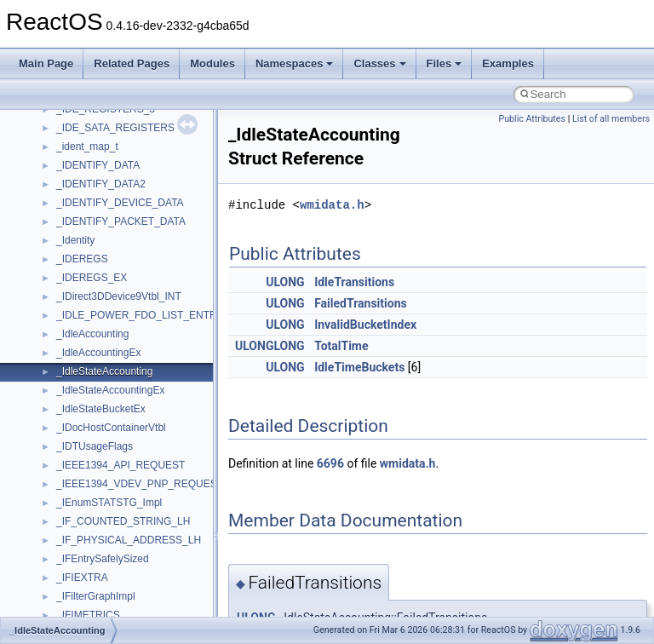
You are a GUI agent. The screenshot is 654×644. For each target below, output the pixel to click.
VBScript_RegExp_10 (106, 402)
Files (445, 63)
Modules (212, 63)
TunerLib (76, 346)
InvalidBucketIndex (365, 325)
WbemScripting (91, 458)
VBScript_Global (94, 383)
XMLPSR (77, 552)
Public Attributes (532, 119)
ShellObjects (85, 196)
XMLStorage (85, 571)
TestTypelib (82, 290)
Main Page (46, 63)
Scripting (76, 140)
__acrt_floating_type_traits (116, 589)
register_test (84, 121)
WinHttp (75, 496)
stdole (70, 233)
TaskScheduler (90, 271)
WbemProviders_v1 (101, 440)
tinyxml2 (75, 308)
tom (65, 327)
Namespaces (295, 63)
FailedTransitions (361, 303)
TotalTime (341, 346)
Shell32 (73, 177)
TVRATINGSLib (92, 365)
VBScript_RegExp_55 (106, 421)
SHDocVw (80, 158)
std (63, 215)
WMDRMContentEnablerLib (119, 515)
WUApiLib (79, 533)
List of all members (611, 119)
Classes (379, 63)
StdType (75, 252)
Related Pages (132, 63)
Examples (508, 63)
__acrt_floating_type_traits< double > (140, 608)
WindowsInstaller (95, 477)
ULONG (285, 282)
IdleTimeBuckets (359, 367)
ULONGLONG (270, 346)
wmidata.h (332, 205)
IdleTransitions (354, 282)
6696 (330, 463)
